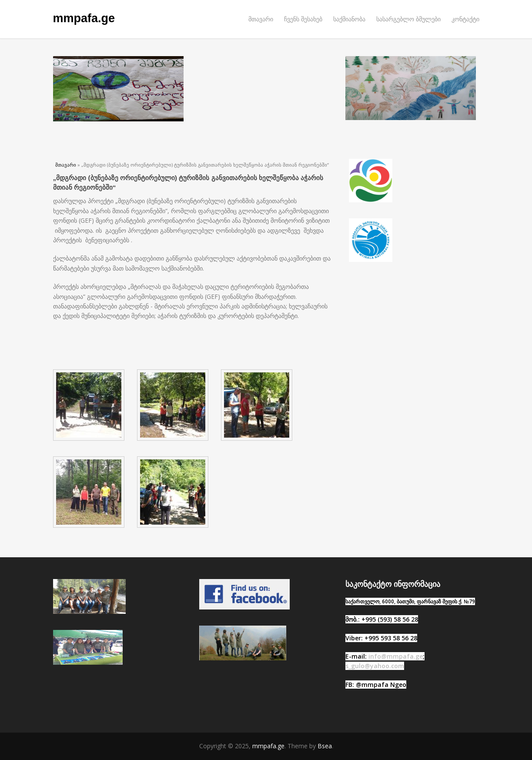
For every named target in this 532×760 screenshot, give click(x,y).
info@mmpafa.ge (396, 656)
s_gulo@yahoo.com (375, 666)
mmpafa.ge (84, 18)
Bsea (325, 746)
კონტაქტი (465, 19)
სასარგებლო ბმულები (408, 19)
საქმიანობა (349, 19)
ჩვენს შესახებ (303, 19)
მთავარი (261, 19)
